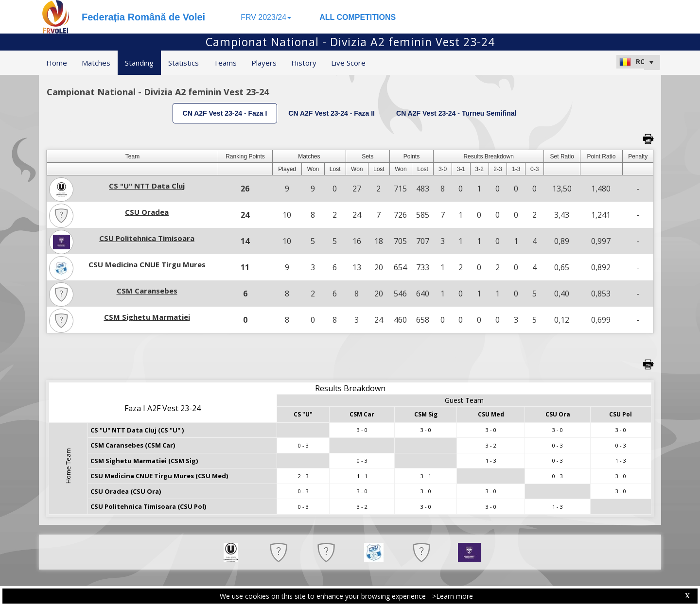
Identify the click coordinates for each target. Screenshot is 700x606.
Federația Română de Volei (143, 17)
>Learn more (453, 596)
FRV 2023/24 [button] (266, 17)
